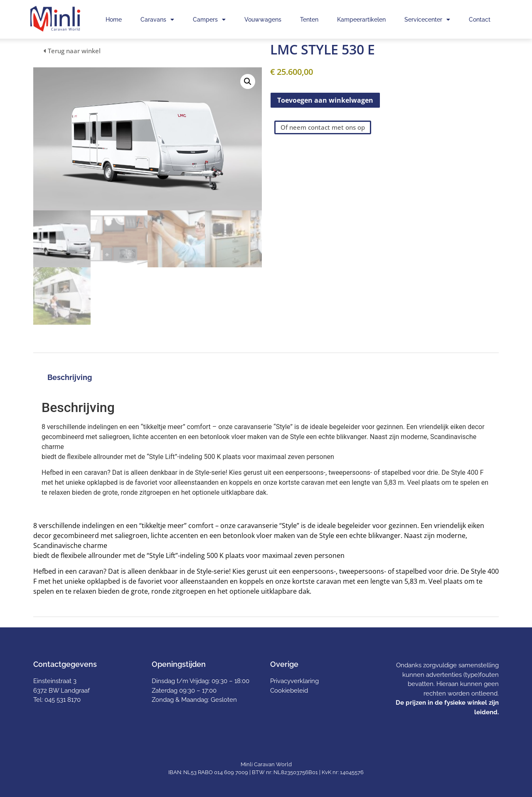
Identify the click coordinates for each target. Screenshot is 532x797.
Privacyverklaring (294, 681)
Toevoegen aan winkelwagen (325, 100)
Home (114, 20)
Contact (480, 20)
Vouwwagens (263, 20)
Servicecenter (427, 20)
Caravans (157, 20)
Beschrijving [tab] (70, 377)
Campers (209, 20)
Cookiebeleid (289, 691)
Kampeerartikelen (361, 20)
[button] (248, 81)
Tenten (309, 20)
